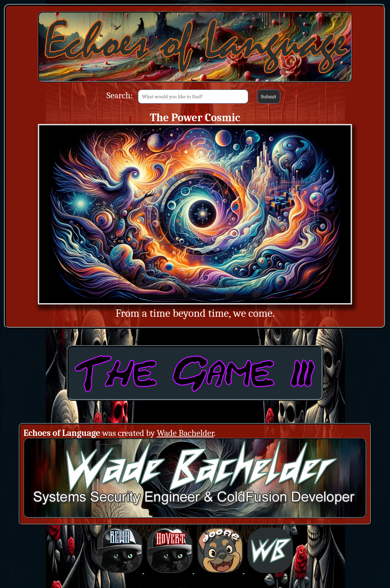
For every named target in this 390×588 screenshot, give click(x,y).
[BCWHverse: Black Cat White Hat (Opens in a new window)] (120, 571)
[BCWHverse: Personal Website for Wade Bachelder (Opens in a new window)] (270, 571)
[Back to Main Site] (195, 82)
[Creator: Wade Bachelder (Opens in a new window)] (195, 516)
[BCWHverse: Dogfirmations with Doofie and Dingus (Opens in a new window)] (221, 571)
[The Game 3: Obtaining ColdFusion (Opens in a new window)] (195, 399)
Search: (119, 95)
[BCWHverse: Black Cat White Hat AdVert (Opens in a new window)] (170, 571)
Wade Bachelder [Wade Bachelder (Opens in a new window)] (185, 433)
